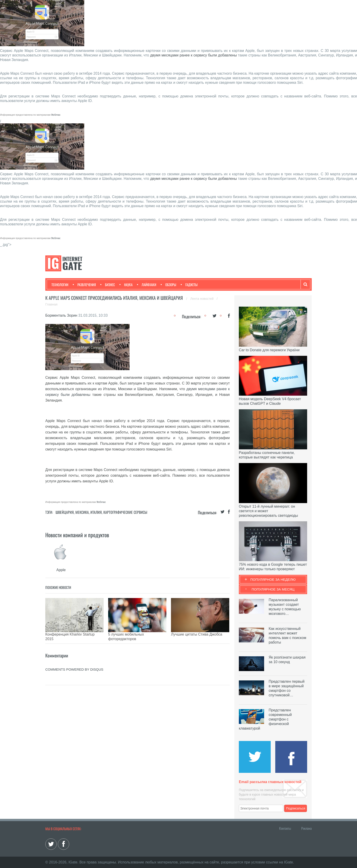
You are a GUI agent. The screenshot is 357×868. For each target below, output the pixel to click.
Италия (96, 512)
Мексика (82, 512)
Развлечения (84, 285)
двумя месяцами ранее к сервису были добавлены (193, 55)
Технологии (60, 285)
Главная (51, 304)
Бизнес (108, 285)
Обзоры (168, 285)
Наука (126, 285)
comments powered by (74, 663)
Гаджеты (189, 285)
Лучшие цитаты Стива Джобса (197, 634)
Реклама (306, 828)
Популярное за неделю (273, 579)
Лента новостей (202, 299)
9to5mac (56, 115)
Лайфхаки (147, 285)
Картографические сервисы (125, 512)
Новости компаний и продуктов (77, 535)
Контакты (285, 828)
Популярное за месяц (273, 589)
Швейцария (65, 512)
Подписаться (296, 808)
